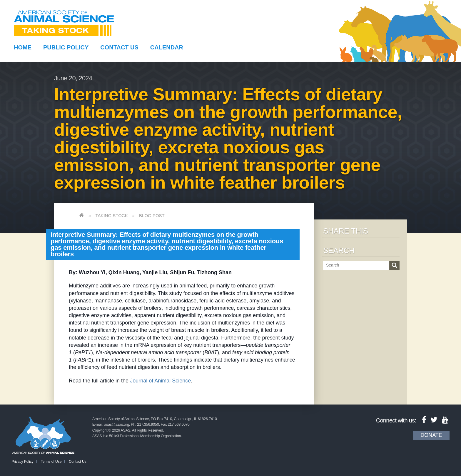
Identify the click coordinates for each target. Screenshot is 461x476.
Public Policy (66, 47)
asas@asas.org (117, 424)
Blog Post (152, 215)
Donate (431, 435)
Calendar (167, 47)
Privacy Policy (22, 462)
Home (23, 47)
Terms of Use (51, 462)
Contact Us (119, 47)
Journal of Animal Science (160, 381)
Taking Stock (111, 215)
